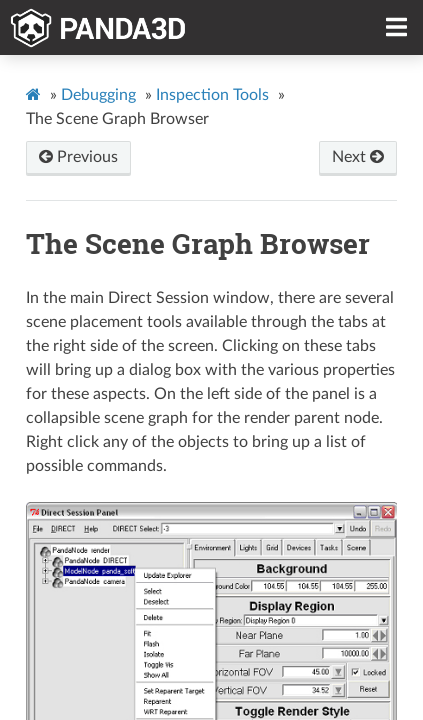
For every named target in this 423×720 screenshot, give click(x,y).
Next (358, 157)
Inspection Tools (212, 95)
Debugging (98, 95)
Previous (78, 157)
